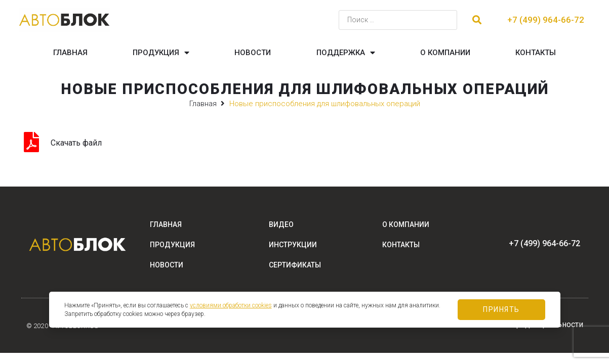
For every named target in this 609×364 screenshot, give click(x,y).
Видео (281, 224)
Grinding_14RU (130, 143)
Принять (501, 309)
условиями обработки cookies (231, 305)
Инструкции (293, 245)
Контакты (536, 53)
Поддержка (346, 53)
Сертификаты (295, 265)
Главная (70, 53)
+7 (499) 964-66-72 (546, 20)
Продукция (161, 53)
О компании (445, 53)
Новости (253, 53)
